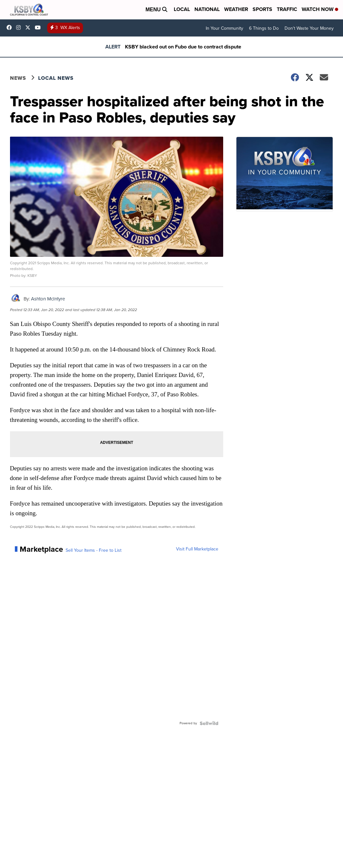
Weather (236, 9)
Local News (56, 78)
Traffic (287, 9)
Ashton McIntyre (48, 299)
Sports (262, 9)
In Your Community (224, 28)
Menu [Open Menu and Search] (156, 10)
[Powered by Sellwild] (209, 723)
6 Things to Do (264, 28)
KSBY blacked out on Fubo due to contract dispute (183, 47)
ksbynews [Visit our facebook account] (11, 27)
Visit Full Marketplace (197, 549)
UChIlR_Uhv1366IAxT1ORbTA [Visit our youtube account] (39, 27)
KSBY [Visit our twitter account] (29, 27)
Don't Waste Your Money (309, 28)
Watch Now (320, 9)
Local (182, 9)
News (18, 78)
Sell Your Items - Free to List (94, 550)
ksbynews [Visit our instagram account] (20, 27)
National (207, 9)
